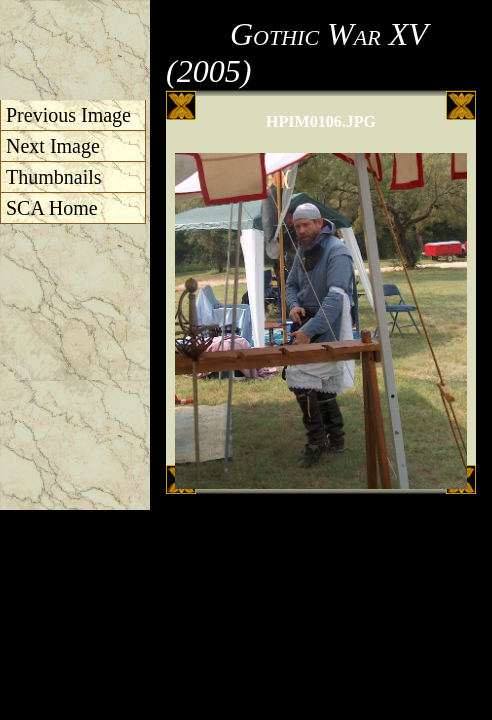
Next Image (53, 146)
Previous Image (68, 115)
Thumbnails (54, 177)
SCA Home (52, 208)
